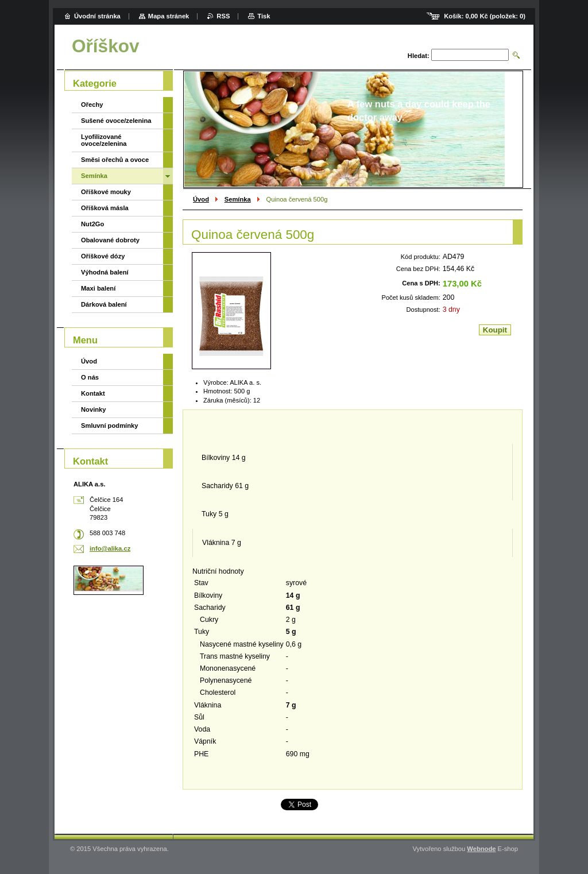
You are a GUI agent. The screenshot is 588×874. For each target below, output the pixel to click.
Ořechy (92, 105)
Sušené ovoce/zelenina (116, 121)
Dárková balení (104, 304)
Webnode (481, 849)
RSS (223, 16)
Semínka (238, 199)
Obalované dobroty (110, 240)
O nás (90, 377)
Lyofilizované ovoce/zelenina (104, 140)
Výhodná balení (105, 272)
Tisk (264, 16)
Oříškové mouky (106, 192)
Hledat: (419, 56)
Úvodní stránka (97, 16)
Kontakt (93, 393)
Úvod (201, 199)
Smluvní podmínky (109, 426)
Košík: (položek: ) (485, 16)
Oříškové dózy (103, 256)
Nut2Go (92, 224)
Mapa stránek (169, 16)
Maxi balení (98, 288)
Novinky (94, 409)
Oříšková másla (105, 208)
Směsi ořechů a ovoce (115, 160)
